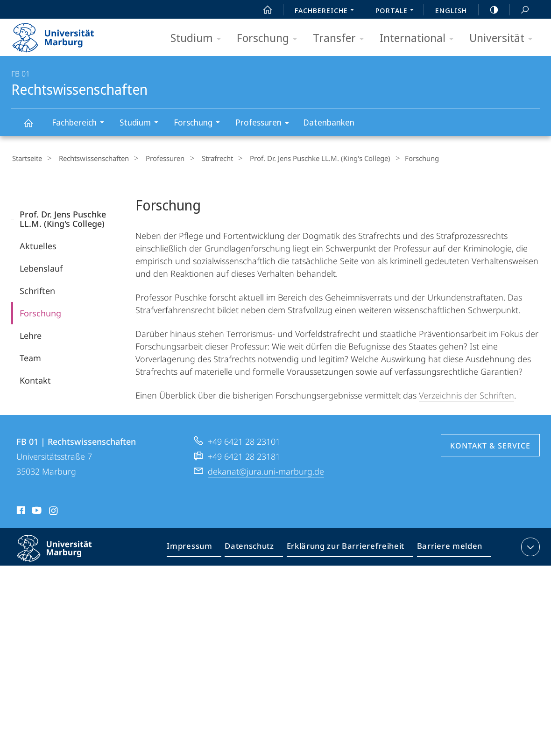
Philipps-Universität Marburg (63, 554)
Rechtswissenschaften (34, 127)
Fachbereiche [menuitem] (327, 11)
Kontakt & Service (490, 444)
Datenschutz (258, 547)
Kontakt (35, 379)
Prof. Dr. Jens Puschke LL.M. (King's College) (300, 158)
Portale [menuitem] (397, 11)
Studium (199, 38)
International (420, 38)
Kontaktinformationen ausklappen (529, 546)
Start (262, 10)
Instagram (54, 511)
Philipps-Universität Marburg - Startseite (61, 35)
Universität (504, 38)
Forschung (270, 38)
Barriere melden (447, 547)
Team (30, 357)
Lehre (31, 334)
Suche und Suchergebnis (520, 10)
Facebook (20, 511)
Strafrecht (202, 158)
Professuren (265, 124)
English (451, 10)
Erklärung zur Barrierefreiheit (349, 547)
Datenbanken (329, 122)
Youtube (36, 511)
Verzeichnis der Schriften (466, 394)
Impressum (201, 547)
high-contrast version (489, 10)
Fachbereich (81, 123)
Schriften (37, 289)
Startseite (26, 158)
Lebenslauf (41, 267)
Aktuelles (38, 245)
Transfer (341, 38)
